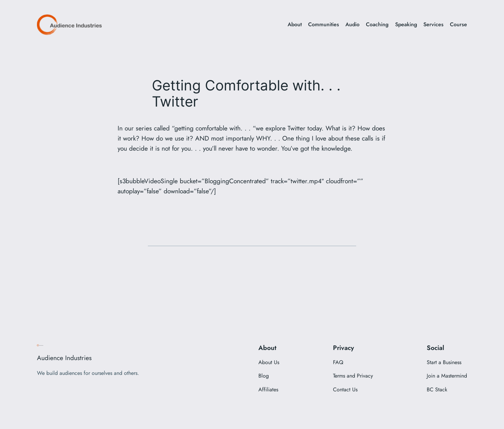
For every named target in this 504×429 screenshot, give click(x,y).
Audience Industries (64, 358)
